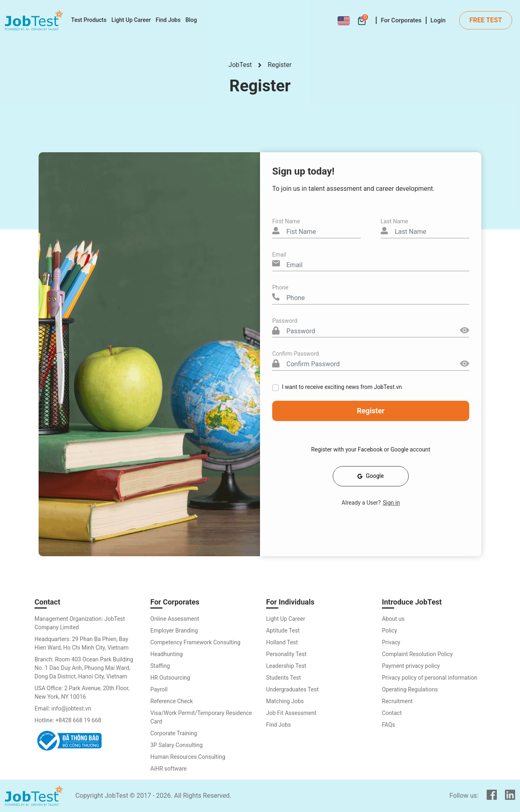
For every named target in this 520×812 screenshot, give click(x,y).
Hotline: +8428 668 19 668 (68, 720)
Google (370, 476)
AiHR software (168, 769)
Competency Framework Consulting (195, 642)
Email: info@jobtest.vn (63, 708)
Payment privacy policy (411, 666)
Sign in (391, 503)
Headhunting (167, 654)
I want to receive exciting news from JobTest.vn (342, 387)
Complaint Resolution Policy (417, 654)
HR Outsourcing (170, 678)
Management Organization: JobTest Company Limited (80, 623)
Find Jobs (278, 725)
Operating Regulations (410, 689)
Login (438, 20)
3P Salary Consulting (177, 745)
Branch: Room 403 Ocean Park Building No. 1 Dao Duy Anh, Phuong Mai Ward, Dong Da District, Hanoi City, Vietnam (84, 668)
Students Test (284, 678)
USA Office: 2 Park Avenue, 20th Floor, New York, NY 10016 (82, 692)
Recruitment (397, 701)
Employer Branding (174, 631)
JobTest (240, 65)
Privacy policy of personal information (430, 678)
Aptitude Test (283, 631)
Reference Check (172, 701)
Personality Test (286, 654)
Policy (390, 631)
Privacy (391, 642)
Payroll (159, 689)
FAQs (389, 725)
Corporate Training (174, 733)
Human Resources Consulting (188, 757)
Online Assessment (175, 619)
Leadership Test (286, 666)
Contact (392, 713)
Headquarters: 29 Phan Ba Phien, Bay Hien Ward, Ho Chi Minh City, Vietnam (81, 643)
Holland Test (282, 642)
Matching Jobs (285, 701)
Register (280, 65)
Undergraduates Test (292, 689)
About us (393, 619)
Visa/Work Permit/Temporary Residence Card (201, 717)
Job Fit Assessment (291, 713)
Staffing (160, 666)
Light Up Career (286, 619)
